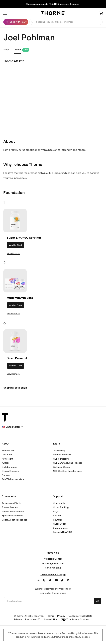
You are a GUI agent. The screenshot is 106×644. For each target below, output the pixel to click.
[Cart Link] (101, 14)
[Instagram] (38, 580)
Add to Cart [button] (16, 245)
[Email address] (49, 601)
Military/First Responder (14, 520)
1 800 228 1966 (53, 568)
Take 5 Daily (59, 451)
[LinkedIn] (68, 580)
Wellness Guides (62, 467)
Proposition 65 (33, 619)
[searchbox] (66, 22)
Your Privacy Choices (75, 619)
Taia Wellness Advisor (13, 479)
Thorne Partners (10, 507)
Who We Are (8, 451)
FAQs (56, 512)
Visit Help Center (53, 559)
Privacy (61, 616)
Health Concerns (62, 455)
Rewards (58, 520)
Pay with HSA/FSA (63, 532)
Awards (6, 463)
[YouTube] (56, 580)
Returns (57, 516)
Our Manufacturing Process (68, 463)
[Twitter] (50, 580)
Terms (51, 616)
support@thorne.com (53, 564)
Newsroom (7, 459)
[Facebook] (44, 580)
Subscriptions (60, 528)
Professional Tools (11, 503)
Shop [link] (6, 50)
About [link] (18, 50)
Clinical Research (11, 471)
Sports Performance (12, 516)
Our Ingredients (61, 459)
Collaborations (9, 467)
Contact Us (59, 503)
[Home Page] (53, 14)
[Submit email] (97, 601)
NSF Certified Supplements (67, 471)
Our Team (7, 455)
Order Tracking (61, 507)
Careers (6, 475)
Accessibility (50, 619)
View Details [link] (13, 253)
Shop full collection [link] (15, 388)
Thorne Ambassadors (13, 512)
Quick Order (60, 524)
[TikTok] (62, 580)
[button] (5, 13)
